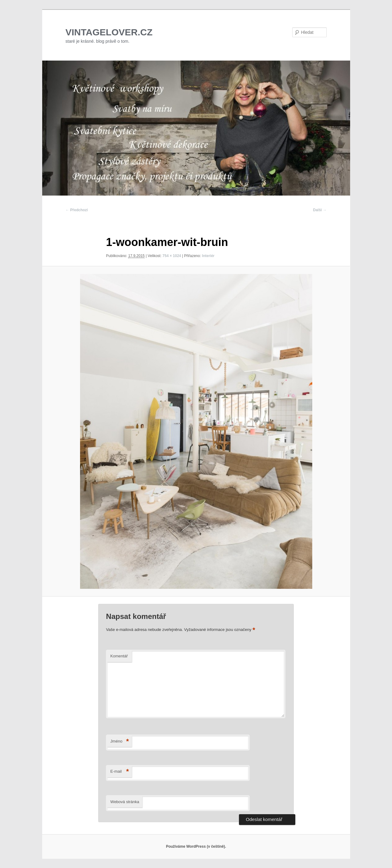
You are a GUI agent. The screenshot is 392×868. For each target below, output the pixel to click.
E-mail (119, 772)
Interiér (208, 256)
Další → (320, 210)
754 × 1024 (172, 256)
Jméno (119, 741)
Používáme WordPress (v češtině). (196, 846)
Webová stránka (125, 802)
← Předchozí (77, 210)
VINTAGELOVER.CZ (109, 32)
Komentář (119, 656)
